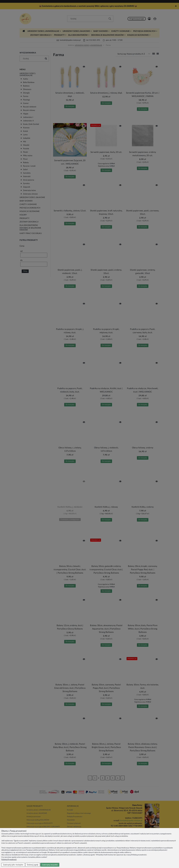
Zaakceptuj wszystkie (50, 865)
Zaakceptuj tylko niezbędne (13, 865)
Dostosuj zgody (33, 865)
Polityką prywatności (139, 855)
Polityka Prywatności (9, 859)
